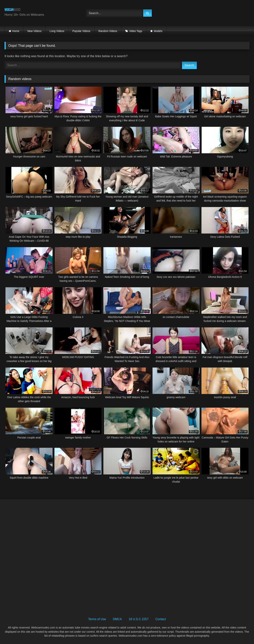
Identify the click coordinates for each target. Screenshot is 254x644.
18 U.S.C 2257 (139, 619)
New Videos (34, 31)
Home (16, 31)
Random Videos (108, 31)
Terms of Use (97, 619)
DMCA (117, 619)
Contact (161, 619)
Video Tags (136, 31)
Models (158, 31)
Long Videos (57, 31)
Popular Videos (81, 31)
